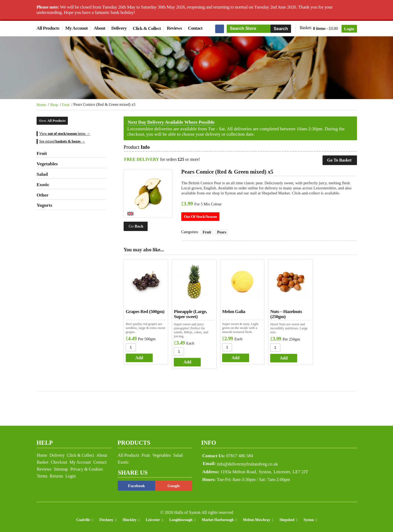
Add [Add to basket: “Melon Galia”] (235, 356)
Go (137, 223)
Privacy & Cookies (87, 468)
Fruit (66, 105)
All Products (48, 28)
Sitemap (61, 468)
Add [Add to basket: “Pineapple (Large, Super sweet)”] (187, 361)
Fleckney (106, 519)
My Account (77, 28)
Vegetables (161, 454)
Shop (54, 105)
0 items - (325, 29)
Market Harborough (218, 519)
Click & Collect (147, 28)
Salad (177, 454)
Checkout (59, 461)
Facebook (135, 485)
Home (41, 105)
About (99, 28)
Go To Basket (339, 160)
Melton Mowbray (257, 519)
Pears (223, 232)
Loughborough (181, 519)
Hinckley (129, 519)
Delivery (119, 28)
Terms (42, 475)
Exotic (122, 461)
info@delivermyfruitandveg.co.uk (249, 463)
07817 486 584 (230, 455)
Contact (195, 28)
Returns (57, 475)
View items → (65, 134)
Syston (309, 519)
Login (349, 29)
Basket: (306, 28)
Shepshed (287, 519)
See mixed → (62, 141)
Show (52, 120)
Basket (43, 461)
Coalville (83, 519)
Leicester (153, 519)
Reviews (174, 28)
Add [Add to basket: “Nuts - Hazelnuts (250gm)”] (282, 357)
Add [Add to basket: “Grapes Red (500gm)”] (140, 356)
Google (172, 485)
